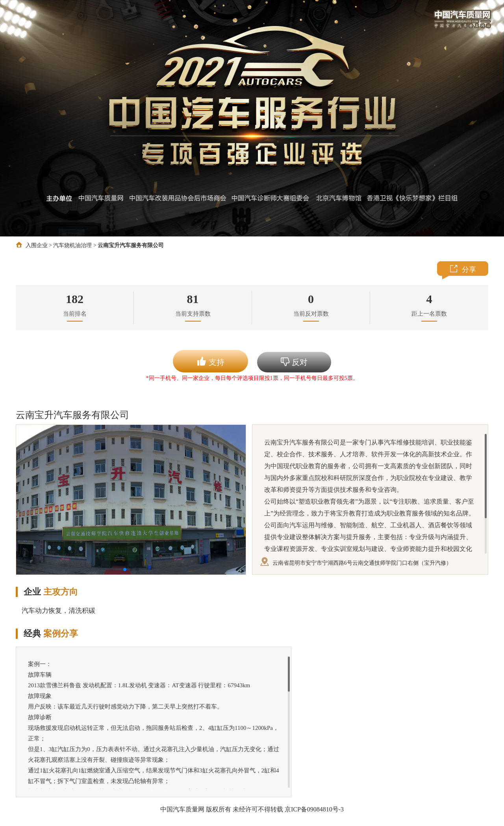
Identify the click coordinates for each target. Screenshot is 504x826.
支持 (210, 361)
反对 (294, 362)
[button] (125, 569)
